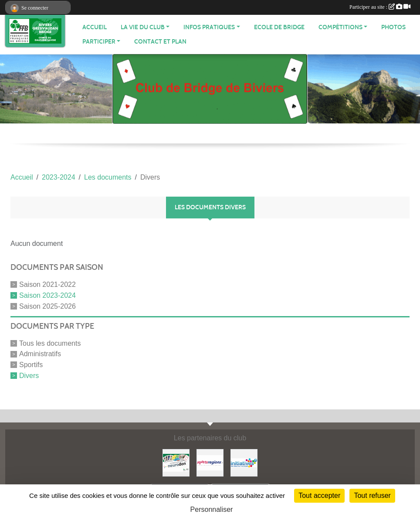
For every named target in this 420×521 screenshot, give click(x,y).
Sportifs (31, 365)
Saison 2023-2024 (47, 295)
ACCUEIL (95, 27)
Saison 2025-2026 (47, 306)
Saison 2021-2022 (47, 284)
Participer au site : (380, 7)
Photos (393, 27)
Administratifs (40, 354)
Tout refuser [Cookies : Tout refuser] (372, 495)
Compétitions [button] (340, 27)
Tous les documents (50, 343)
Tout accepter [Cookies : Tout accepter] (319, 495)
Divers (29, 376)
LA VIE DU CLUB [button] (143, 27)
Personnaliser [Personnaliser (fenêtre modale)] (212, 509)
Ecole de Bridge (279, 27)
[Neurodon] (176, 462)
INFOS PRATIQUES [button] (209, 27)
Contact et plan (160, 42)
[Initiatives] (244, 462)
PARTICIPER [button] (99, 42)
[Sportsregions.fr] (210, 462)
